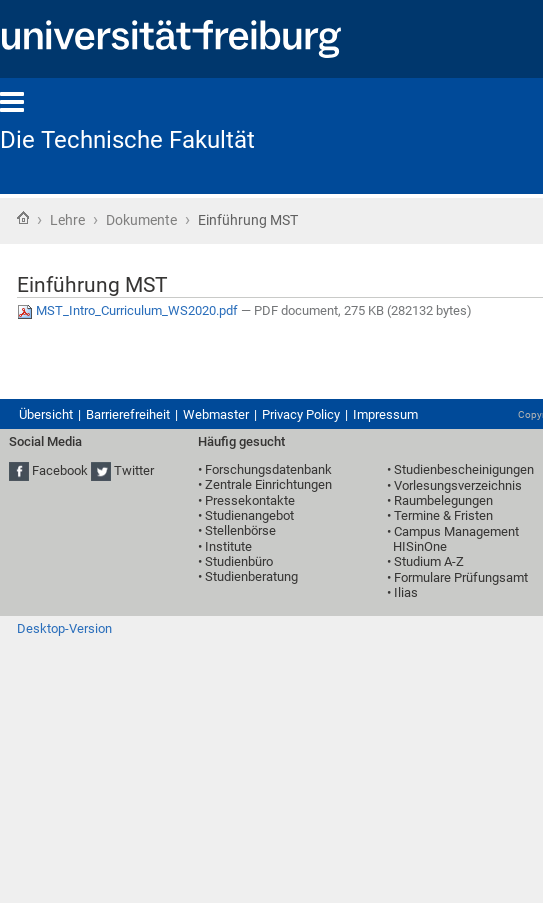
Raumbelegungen (443, 500)
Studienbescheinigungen (464, 469)
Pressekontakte (250, 500)
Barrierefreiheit (128, 414)
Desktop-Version (64, 628)
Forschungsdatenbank (268, 469)
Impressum (385, 414)
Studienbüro (239, 561)
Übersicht (46, 414)
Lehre (67, 220)
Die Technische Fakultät (127, 140)
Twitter (134, 470)
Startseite (23, 218)
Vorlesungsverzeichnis (458, 485)
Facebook (60, 470)
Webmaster (216, 414)
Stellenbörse (240, 530)
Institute (228, 546)
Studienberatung (251, 576)
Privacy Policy (301, 414)
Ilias (406, 592)
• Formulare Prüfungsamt (457, 577)
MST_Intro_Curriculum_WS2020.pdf (129, 310)
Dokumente (141, 220)
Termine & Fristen (443, 515)
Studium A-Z (429, 561)
